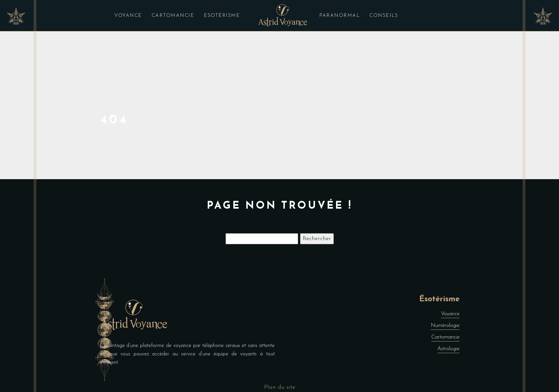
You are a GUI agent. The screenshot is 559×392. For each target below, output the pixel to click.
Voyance (128, 16)
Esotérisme (222, 16)
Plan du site (280, 387)
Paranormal (339, 16)
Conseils (384, 16)
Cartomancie (173, 16)
